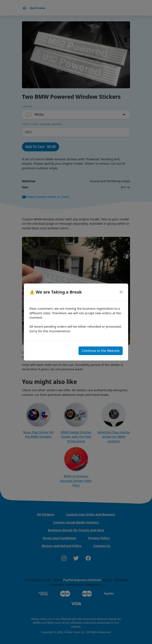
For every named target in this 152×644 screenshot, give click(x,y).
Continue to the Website (101, 351)
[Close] (121, 292)
